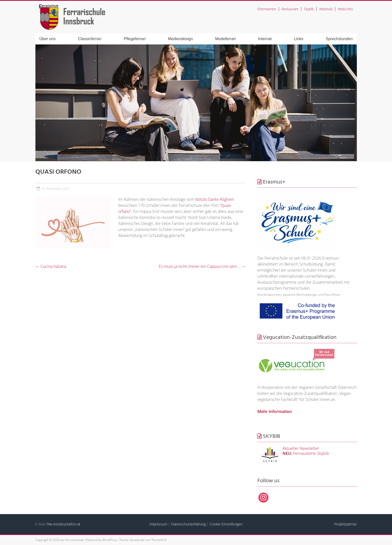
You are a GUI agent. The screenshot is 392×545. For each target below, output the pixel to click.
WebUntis (345, 9)
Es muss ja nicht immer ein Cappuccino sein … (202, 266)
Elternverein (267, 9)
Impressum (158, 524)
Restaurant (290, 9)
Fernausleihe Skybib (306, 453)
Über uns (48, 39)
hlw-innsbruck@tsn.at (64, 524)
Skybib (309, 9)
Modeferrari (226, 39)
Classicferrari (90, 39)
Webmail (326, 9)
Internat (265, 39)
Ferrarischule (84, 11)
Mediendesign (180, 39)
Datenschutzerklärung (188, 524)
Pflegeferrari (134, 39)
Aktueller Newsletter (301, 448)
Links (299, 39)
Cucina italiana (51, 266)
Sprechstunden (339, 39)
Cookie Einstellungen (226, 524)
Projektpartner (346, 524)
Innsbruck (79, 21)
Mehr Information (275, 411)
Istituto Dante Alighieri (215, 199)
